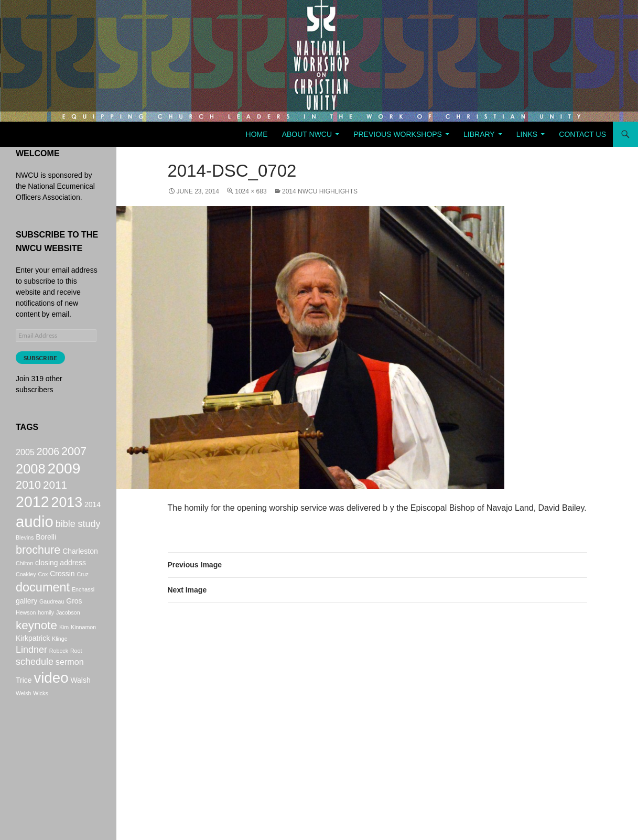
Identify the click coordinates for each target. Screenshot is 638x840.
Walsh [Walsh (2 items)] (80, 706)
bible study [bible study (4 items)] (78, 536)
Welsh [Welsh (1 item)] (23, 721)
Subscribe (40, 358)
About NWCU (307, 134)
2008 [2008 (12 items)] (31, 472)
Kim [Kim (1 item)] (64, 647)
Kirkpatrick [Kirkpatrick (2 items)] (33, 659)
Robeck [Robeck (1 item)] (59, 673)
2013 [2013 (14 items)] (67, 512)
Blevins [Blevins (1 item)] (25, 552)
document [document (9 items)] (43, 605)
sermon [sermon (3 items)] (70, 686)
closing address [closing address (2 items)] (61, 579)
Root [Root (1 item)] (76, 673)
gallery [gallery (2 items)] (26, 619)
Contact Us (582, 134)
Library (479, 134)
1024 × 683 (251, 191)
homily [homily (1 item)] (46, 631)
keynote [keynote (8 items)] (36, 645)
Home (257, 134)
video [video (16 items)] (51, 704)
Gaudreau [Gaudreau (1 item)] (52, 620)
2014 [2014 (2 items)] (93, 514)
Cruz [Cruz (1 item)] (83, 590)
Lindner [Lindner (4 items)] (31, 672)
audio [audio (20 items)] (35, 534)
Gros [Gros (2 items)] (74, 619)
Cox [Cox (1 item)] (43, 590)
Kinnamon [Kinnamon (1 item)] (83, 647)
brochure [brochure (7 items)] (38, 565)
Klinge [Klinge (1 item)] (60, 660)
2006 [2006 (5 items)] (48, 453)
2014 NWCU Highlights (320, 191)
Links (527, 134)
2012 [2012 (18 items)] (33, 511)
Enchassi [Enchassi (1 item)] (83, 607)
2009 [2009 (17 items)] (64, 472)
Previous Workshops (398, 134)
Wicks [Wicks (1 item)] (40, 721)
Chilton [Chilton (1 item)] (24, 579)
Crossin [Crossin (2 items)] (62, 590)
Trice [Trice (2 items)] (24, 706)
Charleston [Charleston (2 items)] (80, 566)
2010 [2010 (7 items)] (28, 491)
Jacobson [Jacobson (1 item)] (68, 631)
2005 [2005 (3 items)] (25, 453)
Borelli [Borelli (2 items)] (46, 551)
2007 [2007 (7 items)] (74, 452)
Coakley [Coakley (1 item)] (26, 590)
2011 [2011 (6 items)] (55, 491)
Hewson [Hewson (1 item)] (26, 631)
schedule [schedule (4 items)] (35, 686)
